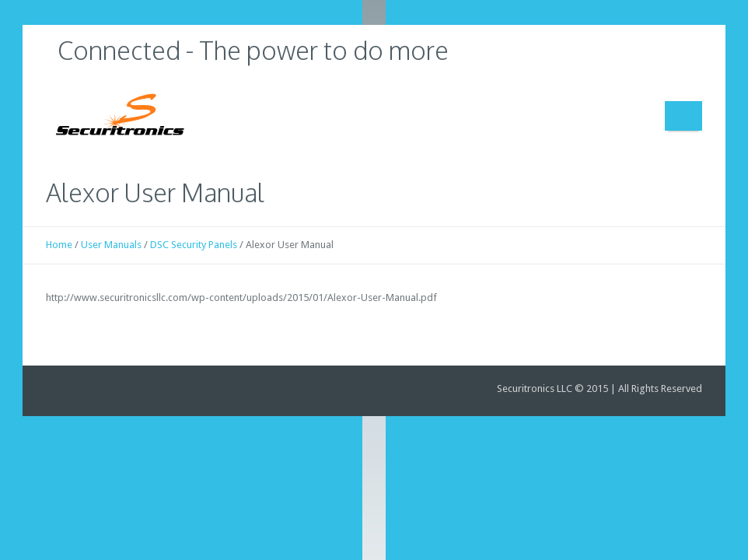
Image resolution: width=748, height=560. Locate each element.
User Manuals (111, 245)
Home (59, 245)
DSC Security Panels (194, 245)
